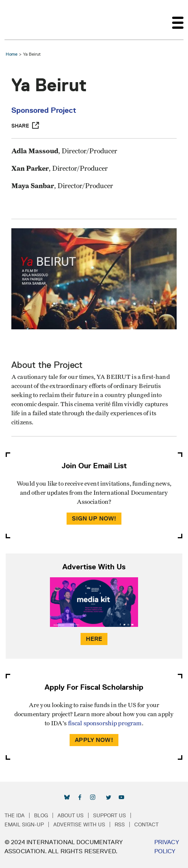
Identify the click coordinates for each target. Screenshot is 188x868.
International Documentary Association (18, 20)
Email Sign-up (24, 824)
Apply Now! (94, 740)
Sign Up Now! (94, 518)
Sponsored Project (44, 110)
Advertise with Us (79, 824)
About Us (71, 815)
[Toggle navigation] (178, 20)
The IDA (15, 815)
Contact (146, 824)
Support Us (110, 815)
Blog (41, 815)
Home (12, 54)
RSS (120, 824)
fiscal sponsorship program (105, 723)
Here (94, 639)
